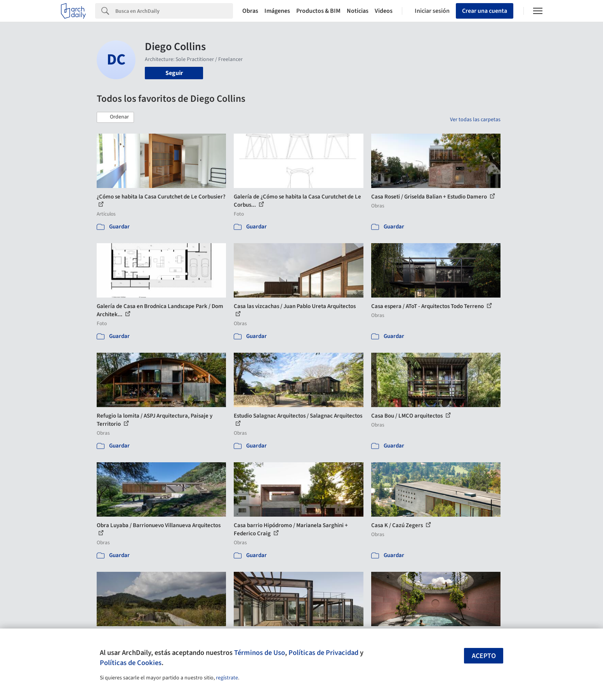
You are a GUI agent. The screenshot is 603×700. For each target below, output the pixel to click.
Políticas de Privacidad (323, 653)
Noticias (358, 11)
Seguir (174, 73)
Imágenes (277, 11)
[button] (115, 117)
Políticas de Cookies (131, 663)
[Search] (174, 11)
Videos (384, 11)
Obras (250, 11)
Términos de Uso (260, 653)
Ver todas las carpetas (475, 120)
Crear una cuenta (485, 11)
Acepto (484, 656)
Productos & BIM (318, 11)
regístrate (227, 678)
